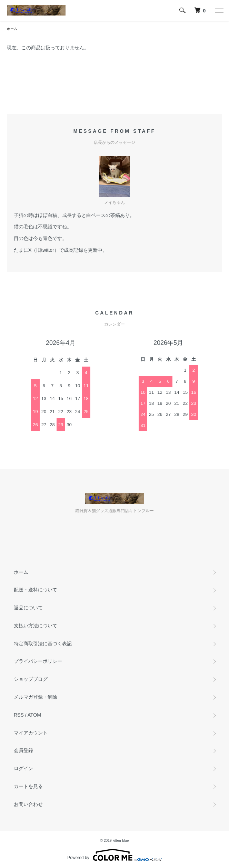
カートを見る (28, 786)
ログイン (23, 768)
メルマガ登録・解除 (36, 697)
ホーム (12, 29)
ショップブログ (31, 679)
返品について (28, 608)
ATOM (34, 715)
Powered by (114, 855)
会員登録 (23, 750)
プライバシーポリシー (38, 661)
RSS (19, 715)
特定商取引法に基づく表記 (43, 643)
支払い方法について (36, 626)
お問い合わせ (28, 804)
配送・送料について (36, 590)
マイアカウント (31, 733)
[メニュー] (219, 10)
